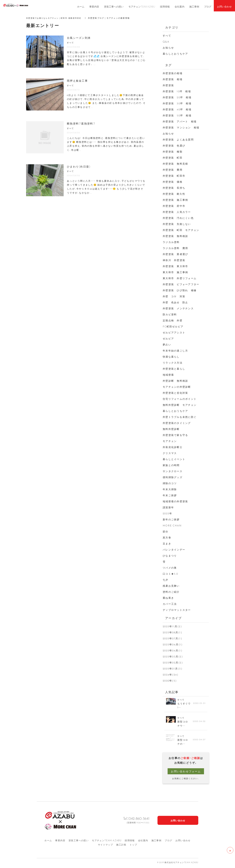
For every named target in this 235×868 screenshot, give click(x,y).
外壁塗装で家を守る (175, 435)
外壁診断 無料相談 (175, 381)
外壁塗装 (170, 85)
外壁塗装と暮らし (174, 369)
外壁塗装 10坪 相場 (177, 91)
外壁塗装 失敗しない (177, 224)
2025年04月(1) (173, 650)
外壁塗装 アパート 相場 (180, 121)
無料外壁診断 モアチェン (180, 405)
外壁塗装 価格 (173, 182)
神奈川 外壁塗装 (174, 260)
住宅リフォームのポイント (180, 399)
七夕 (166, 580)
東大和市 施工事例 (175, 272)
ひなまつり (170, 556)
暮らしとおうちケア (175, 54)
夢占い (167, 345)
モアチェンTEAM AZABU (142, 7)
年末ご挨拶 (170, 495)
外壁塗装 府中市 (174, 206)
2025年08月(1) (172, 632)
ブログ (168, 842)
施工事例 (157, 842)
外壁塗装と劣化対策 (175, 393)
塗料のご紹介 (171, 592)
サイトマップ (105, 846)
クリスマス (170, 453)
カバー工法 (170, 604)
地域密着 (168, 375)
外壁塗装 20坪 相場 (177, 97)
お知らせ (168, 48)
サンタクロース (173, 471)
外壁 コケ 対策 (174, 296)
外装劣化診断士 (173, 447)
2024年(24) (171, 675)
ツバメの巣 (170, 568)
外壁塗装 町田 (173, 158)
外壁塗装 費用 (173, 170)
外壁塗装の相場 (173, 73)
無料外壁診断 (171, 429)
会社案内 (143, 842)
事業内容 (60, 842)
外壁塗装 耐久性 (174, 194)
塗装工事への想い (79, 842)
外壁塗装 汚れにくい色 (178, 218)
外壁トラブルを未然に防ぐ (180, 417)
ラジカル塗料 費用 (175, 248)
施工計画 (121, 846)
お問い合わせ (183, 842)
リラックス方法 (173, 363)
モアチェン (170, 441)
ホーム (48, 842)
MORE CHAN (172, 525)
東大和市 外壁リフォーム (180, 278)
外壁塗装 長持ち (174, 188)
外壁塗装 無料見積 (175, 164)
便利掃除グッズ (173, 477)
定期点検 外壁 (173, 320)
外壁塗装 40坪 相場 (177, 109)
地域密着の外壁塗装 (175, 501)
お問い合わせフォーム (186, 773)
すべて (167, 36)
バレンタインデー (174, 550)
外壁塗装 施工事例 (175, 200)
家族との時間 (171, 465)
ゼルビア (168, 338)
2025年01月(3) (173, 669)
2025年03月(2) (173, 656)
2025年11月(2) (172, 626)
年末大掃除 (170, 489)
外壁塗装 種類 (173, 152)
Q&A (166, 42)
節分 (166, 531)
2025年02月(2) (173, 662)
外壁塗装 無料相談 (175, 236)
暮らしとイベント (174, 459)
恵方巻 (167, 537)
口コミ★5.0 (170, 574)
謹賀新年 (168, 507)
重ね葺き (168, 598)
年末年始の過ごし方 (175, 351)
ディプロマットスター (177, 610)
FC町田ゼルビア (173, 326)
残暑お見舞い (171, 586)
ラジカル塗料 (171, 242)
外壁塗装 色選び (174, 146)
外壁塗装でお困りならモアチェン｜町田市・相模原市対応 (56, 18)
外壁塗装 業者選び (175, 254)
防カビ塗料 (170, 314)
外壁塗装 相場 (173, 79)
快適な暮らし (171, 357)
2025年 (167, 513)
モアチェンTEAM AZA (107, 842)
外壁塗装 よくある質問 (178, 140)
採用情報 (130, 842)
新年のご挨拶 (171, 519)
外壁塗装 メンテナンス (178, 308)
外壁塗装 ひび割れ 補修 (180, 290)
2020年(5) (170, 681)
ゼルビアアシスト (174, 332)
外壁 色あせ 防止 (175, 302)
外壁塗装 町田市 (174, 176)
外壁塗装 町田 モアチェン (181, 230)
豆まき (167, 544)
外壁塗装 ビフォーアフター (181, 284)
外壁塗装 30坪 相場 (177, 103)
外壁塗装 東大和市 (175, 266)
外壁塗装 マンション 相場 (181, 127)
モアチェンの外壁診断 (177, 387)
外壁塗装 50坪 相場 (177, 115)
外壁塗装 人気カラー (177, 212)
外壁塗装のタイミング (177, 423)
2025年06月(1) (173, 644)
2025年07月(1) (172, 638)
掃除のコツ (170, 483)
